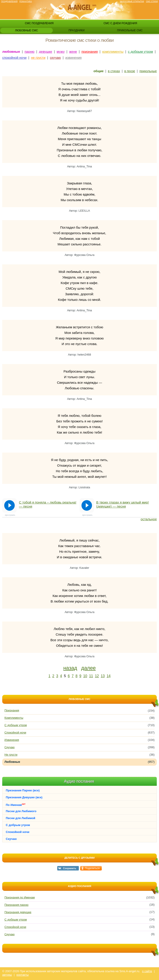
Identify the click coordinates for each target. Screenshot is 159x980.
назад (70, 668)
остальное (149, 519)
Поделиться (92, 868)
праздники (77, 30)
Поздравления (9, 1)
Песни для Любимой (20, 818)
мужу (61, 52)
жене (73, 52)
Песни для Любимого (21, 811)
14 (109, 676)
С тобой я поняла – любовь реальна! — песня (48, 504)
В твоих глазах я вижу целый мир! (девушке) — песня (122, 504)
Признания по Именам (20, 897)
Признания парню (16, 905)
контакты (22, 975)
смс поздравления (39, 23)
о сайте (147, 971)
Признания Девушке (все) (24, 797)
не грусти (38, 58)
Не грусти (11, 755)
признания (90, 52)
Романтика (26, 1)
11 (91, 676)
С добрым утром (16, 725)
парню (29, 52)
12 (97, 676)
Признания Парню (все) (23, 790)
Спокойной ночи (15, 732)
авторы (7, 975)
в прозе (130, 71)
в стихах (114, 71)
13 (103, 676)
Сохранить (70, 868)
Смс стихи (152, 1)
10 (85, 676)
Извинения (12, 740)
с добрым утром (141, 52)
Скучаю (9, 747)
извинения (73, 58)
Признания (12, 710)
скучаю (55, 58)
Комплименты (14, 718)
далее (89, 668)
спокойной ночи (14, 58)
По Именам (16, 805)
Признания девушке (18, 912)
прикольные (148, 71)
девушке (46, 52)
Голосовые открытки (132, 1)
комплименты (113, 52)
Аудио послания (79, 781)
